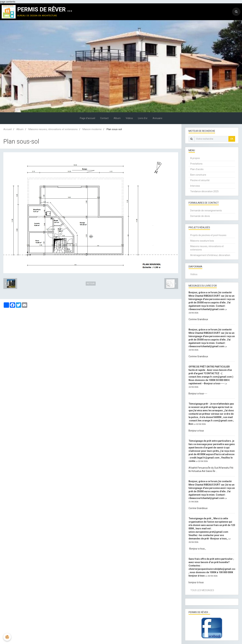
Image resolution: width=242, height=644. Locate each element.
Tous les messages (202, 590)
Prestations (196, 164)
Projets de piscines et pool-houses (208, 235)
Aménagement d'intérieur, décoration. (210, 255)
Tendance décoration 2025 (204, 191)
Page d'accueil (87, 118)
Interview (195, 186)
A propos (195, 158)
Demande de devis (200, 216)
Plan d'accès (197, 169)
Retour (91, 284)
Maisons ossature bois (202, 241)
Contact (104, 118)
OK (232, 139)
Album (117, 118)
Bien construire (198, 175)
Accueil (7, 129)
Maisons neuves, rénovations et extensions (53, 129)
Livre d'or (143, 118)
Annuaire (157, 118)
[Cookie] (7, 637)
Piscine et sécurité (200, 180)
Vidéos (129, 118)
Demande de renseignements (206, 211)
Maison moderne (92, 129)
